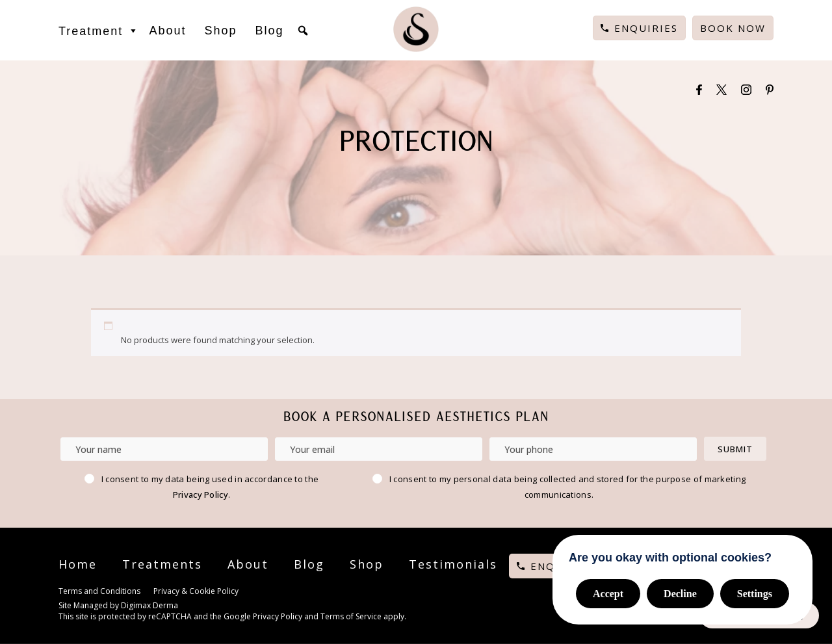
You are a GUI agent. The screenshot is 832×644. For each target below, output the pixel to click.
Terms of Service (351, 616)
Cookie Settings (277, 593)
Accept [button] (608, 594)
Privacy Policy (201, 495)
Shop (220, 31)
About (167, 31)
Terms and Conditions (99, 591)
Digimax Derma (149, 605)
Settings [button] (755, 594)
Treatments (162, 564)
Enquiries (646, 28)
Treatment (99, 31)
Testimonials (453, 564)
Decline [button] (680, 594)
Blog (269, 31)
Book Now (733, 28)
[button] (303, 31)
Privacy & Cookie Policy (196, 591)
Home (78, 564)
